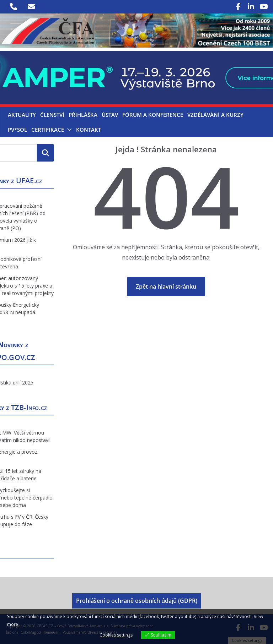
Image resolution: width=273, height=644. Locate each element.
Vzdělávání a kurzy (215, 115)
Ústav (110, 115)
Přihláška (83, 115)
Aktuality (22, 115)
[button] (68, 130)
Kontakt (89, 130)
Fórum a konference (153, 115)
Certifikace (48, 130)
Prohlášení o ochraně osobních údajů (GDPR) (137, 601)
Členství (52, 115)
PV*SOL (17, 130)
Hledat (45, 153)
